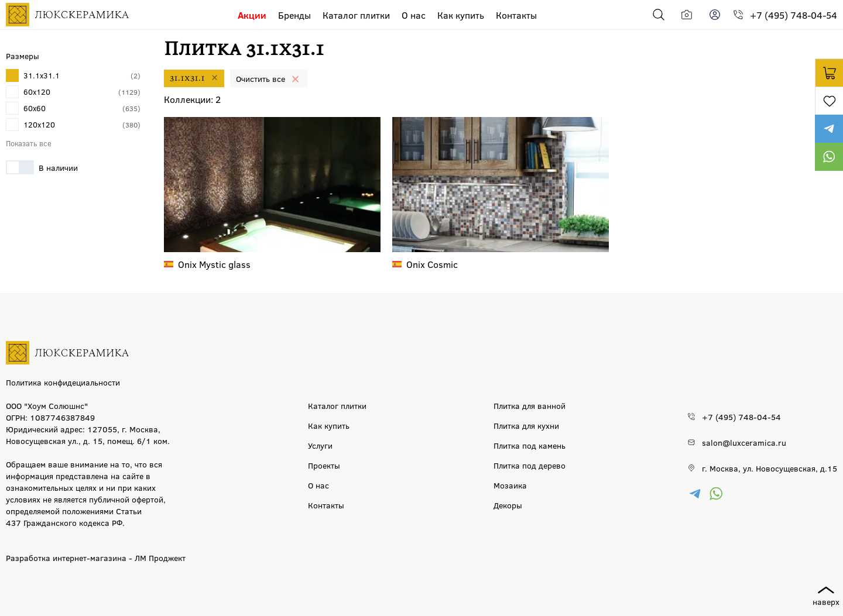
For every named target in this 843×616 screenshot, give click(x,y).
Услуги (320, 445)
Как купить (461, 15)
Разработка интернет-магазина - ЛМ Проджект (96, 558)
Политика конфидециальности (63, 382)
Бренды (294, 15)
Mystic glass (214, 264)
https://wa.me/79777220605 (829, 157)
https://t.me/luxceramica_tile (829, 129)
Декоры (508, 505)
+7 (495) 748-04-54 (794, 15)
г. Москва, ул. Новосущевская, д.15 (770, 468)
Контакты (516, 15)
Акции (252, 15)
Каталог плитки (356, 15)
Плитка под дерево (530, 465)
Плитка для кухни (526, 425)
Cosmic (432, 264)
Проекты (324, 465)
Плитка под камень (530, 445)
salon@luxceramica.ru (744, 442)
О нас (414, 15)
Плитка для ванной (530, 405)
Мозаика (510, 485)
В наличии (42, 167)
